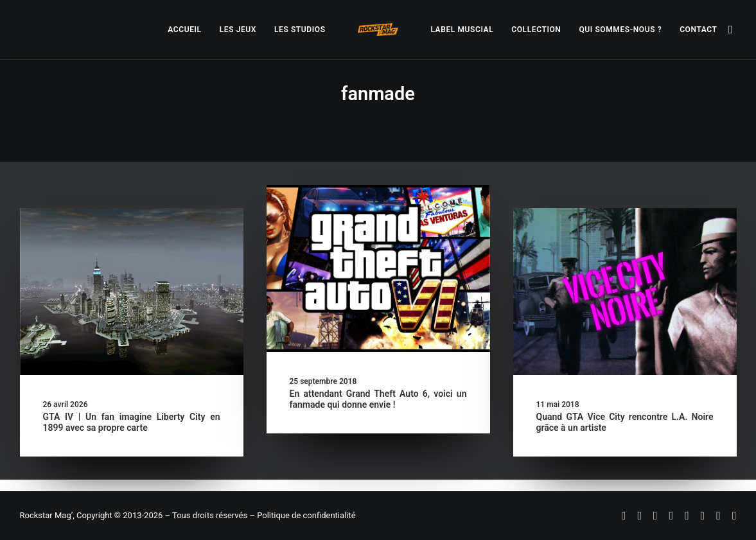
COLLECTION (536, 30)
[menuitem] (184, 30)
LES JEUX (238, 30)
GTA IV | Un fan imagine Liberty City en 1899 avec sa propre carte (132, 422)
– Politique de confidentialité (302, 515)
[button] (731, 30)
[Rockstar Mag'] (378, 30)
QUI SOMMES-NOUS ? (620, 30)
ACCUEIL (184, 30)
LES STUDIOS (300, 30)
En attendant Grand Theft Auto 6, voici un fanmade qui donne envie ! (378, 399)
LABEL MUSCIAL (462, 30)
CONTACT (698, 30)
